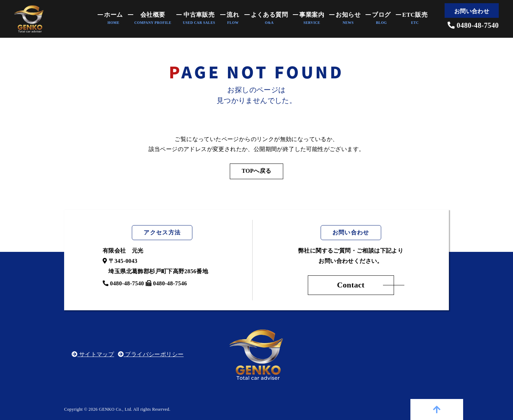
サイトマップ (93, 354)
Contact (351, 285)
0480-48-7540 (473, 25)
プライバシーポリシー (151, 354)
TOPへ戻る (256, 171)
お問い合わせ (472, 11)
